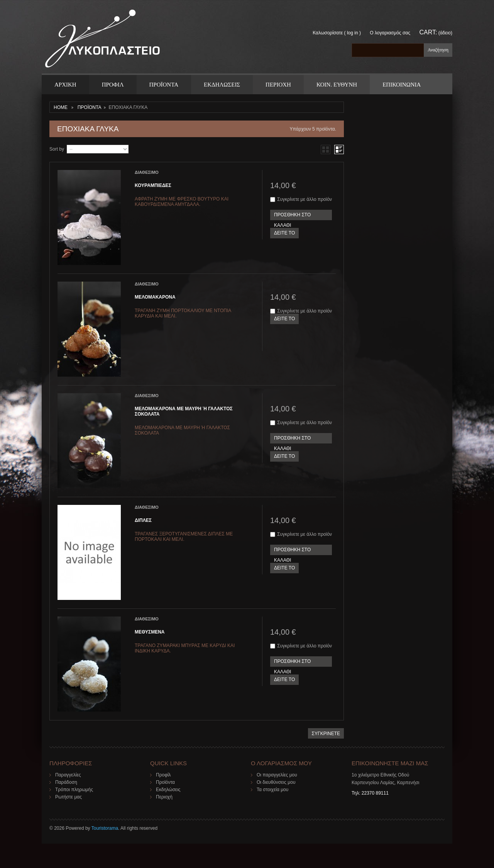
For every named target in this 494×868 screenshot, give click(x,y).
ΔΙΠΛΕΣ (143, 520)
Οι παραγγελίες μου (277, 775)
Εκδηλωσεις (222, 85)
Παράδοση (66, 782)
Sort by (57, 149)
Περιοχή (164, 797)
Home (61, 107)
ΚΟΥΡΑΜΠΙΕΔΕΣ (153, 185)
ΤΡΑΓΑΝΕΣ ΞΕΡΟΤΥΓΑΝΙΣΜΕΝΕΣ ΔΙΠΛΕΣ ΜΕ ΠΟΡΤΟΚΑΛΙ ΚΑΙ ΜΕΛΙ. (184, 537)
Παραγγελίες (68, 775)
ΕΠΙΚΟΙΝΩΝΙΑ (402, 85)
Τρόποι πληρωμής (74, 790)
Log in (353, 33)
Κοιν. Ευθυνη (337, 85)
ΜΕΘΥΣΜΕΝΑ (150, 632)
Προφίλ (163, 775)
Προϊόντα (165, 782)
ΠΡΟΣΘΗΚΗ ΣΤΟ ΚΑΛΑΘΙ (292, 216)
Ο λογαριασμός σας (390, 33)
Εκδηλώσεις (168, 790)
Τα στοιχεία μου (272, 790)
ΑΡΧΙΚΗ (65, 85)
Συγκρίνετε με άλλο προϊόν (305, 199)
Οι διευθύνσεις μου (276, 782)
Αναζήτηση (438, 50)
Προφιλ (113, 85)
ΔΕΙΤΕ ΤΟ (284, 233)
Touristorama (105, 828)
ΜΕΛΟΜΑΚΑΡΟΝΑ (155, 297)
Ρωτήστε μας (69, 797)
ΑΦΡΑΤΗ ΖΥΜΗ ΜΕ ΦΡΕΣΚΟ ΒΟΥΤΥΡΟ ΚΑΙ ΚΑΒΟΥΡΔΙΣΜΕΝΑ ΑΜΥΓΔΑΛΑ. (182, 202)
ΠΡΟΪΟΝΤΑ (164, 85)
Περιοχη (278, 85)
